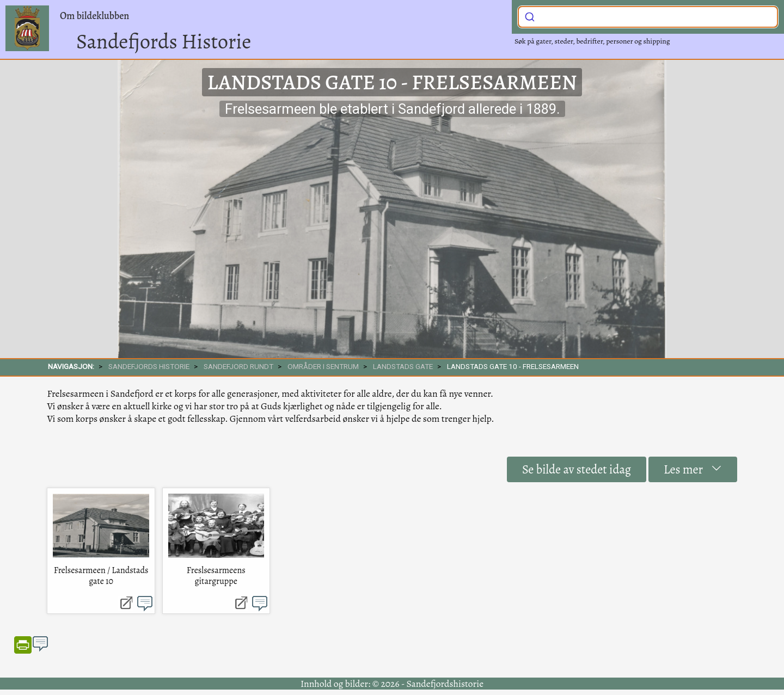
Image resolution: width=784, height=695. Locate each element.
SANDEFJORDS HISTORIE (149, 366)
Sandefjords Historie (164, 41)
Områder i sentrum (323, 366)
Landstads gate (403, 366)
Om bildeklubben (94, 16)
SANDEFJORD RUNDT (238, 366)
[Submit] (530, 16)
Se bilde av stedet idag (577, 469)
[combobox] (648, 17)
